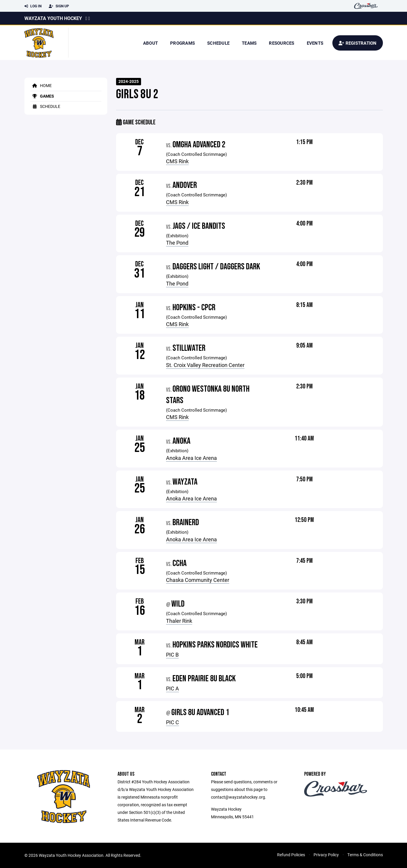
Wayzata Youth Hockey (53, 18)
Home (41, 85)
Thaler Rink (179, 621)
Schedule (218, 43)
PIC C (172, 722)
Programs (182, 43)
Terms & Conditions (365, 855)
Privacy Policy (326, 855)
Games (42, 96)
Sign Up (59, 6)
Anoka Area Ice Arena (191, 458)
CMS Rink (177, 161)
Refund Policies (291, 855)
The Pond (177, 243)
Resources (282, 43)
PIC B (172, 655)
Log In (33, 6)
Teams (249, 43)
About (150, 43)
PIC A (172, 688)
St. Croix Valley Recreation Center (205, 365)
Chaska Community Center (198, 580)
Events (315, 43)
